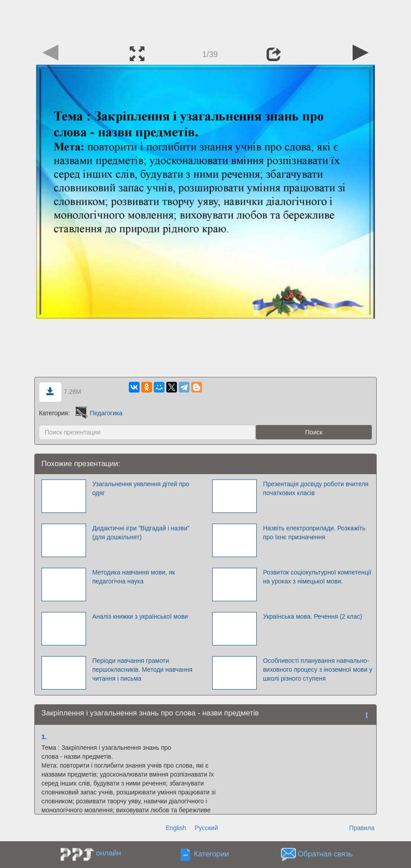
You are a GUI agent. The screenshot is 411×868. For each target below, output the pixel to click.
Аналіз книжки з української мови (140, 616)
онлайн (108, 853)
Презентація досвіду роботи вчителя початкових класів (316, 488)
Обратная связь (325, 854)
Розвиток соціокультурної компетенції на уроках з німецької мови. (317, 577)
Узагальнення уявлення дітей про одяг (141, 488)
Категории (212, 854)
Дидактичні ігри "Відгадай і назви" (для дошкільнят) (141, 533)
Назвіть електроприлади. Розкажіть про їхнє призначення (314, 533)
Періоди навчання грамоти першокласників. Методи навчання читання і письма (142, 670)
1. (44, 737)
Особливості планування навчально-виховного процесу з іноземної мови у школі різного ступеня (318, 670)
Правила (362, 828)
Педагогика (98, 413)
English (176, 828)
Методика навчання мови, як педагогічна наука (134, 577)
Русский (206, 828)
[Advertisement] (205, 20)
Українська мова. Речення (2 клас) (313, 616)
